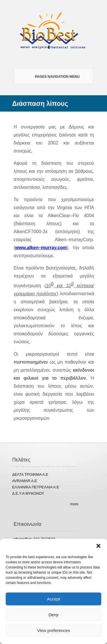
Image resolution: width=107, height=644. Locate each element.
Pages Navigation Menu (51, 76)
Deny (53, 615)
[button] (98, 546)
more (74, 504)
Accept (54, 599)
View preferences (54, 630)
